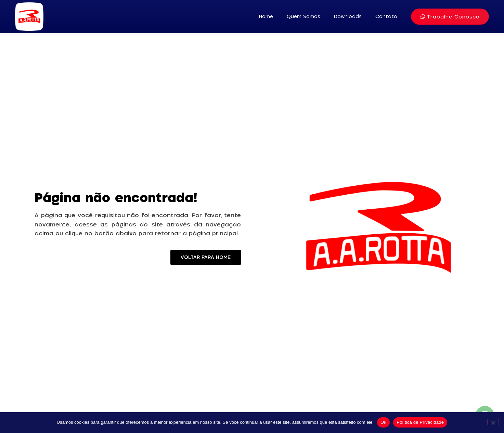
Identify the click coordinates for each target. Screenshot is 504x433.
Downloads (348, 16)
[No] (493, 422)
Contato (386, 16)
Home (266, 16)
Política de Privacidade (420, 422)
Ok (383, 422)
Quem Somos (303, 16)
